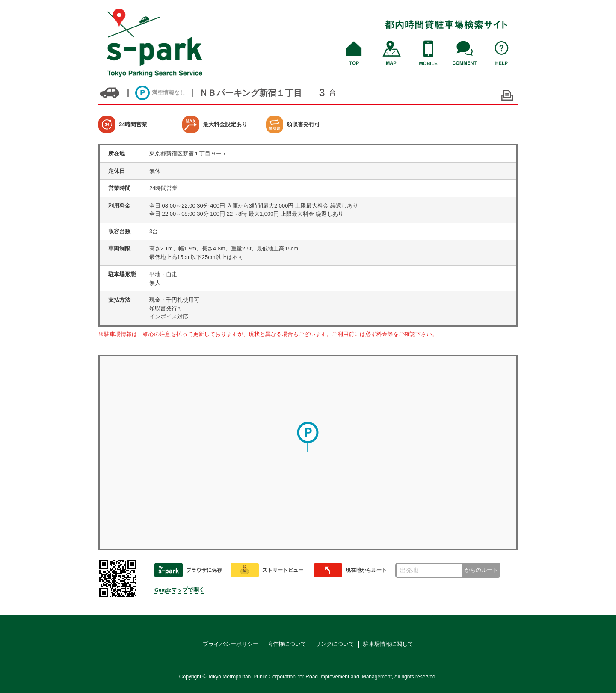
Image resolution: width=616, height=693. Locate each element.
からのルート (481, 570)
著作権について (287, 644)
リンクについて (335, 644)
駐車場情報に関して (388, 644)
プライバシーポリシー (231, 644)
